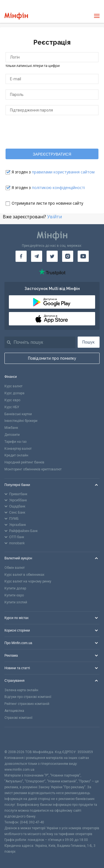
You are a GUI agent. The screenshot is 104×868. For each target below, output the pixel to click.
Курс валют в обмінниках (24, 575)
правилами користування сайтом (63, 172)
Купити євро (14, 595)
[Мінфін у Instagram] (68, 256)
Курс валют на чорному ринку (28, 581)
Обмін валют (15, 568)
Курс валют (13, 386)
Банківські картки (18, 414)
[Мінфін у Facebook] (21, 256)
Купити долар (15, 588)
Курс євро (12, 400)
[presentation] (52, 132)
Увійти (54, 217)
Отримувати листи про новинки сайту (47, 203)
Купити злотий (16, 602)
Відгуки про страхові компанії (28, 697)
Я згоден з (53, 172)
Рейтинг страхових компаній (27, 704)
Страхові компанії (18, 718)
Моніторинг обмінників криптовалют (33, 469)
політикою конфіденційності (58, 188)
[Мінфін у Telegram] (37, 256)
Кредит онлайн (16, 455)
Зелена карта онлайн (21, 690)
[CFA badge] (17, 738)
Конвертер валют (18, 449)
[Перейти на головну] (16, 16)
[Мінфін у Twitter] (52, 256)
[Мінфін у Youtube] (83, 256)
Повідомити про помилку (52, 358)
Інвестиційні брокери (21, 421)
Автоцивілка (14, 711)
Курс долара (14, 393)
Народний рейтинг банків (24, 462)
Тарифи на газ (16, 442)
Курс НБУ (12, 407)
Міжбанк (11, 428)
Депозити (12, 435)
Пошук (88, 342)
